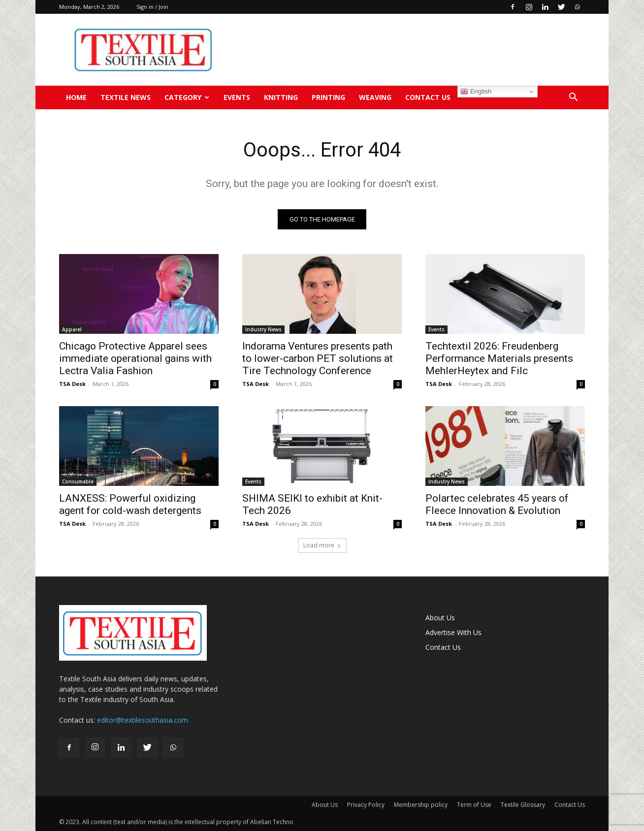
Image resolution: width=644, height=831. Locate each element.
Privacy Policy (366, 805)
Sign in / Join (152, 7)
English (476, 92)
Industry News (263, 329)
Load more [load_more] (322, 545)
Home (76, 97)
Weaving (375, 97)
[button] (573, 98)
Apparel (72, 329)
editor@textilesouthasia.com (143, 720)
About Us (440, 618)
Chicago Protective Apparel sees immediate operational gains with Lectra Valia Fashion (135, 358)
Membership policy (421, 805)
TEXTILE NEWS (126, 97)
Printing (328, 97)
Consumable (78, 481)
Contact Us (428, 97)
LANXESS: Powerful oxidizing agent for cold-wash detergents (130, 504)
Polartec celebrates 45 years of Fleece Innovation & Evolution (497, 504)
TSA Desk (72, 384)
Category (187, 97)
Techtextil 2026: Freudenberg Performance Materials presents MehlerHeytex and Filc (499, 358)
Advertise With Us (453, 632)
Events (237, 97)
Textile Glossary (523, 805)
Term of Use (474, 805)
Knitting (281, 97)
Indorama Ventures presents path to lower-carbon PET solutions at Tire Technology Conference (318, 358)
